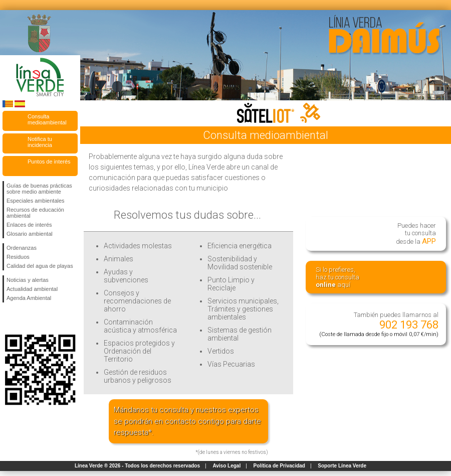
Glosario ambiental (30, 234)
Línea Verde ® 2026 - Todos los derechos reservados (137, 466)
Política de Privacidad (279, 466)
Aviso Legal (227, 466)
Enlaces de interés (29, 225)
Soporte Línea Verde (342, 466)
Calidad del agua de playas (40, 266)
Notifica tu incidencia (40, 142)
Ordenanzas (22, 248)
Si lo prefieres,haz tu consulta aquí (337, 277)
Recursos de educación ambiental (35, 213)
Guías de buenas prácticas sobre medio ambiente (39, 189)
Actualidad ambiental (32, 289)
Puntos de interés (49, 162)
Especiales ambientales (36, 201)
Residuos (18, 257)
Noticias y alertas (28, 280)
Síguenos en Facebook (9, 319)
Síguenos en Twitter (25, 319)
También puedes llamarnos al (379, 324)
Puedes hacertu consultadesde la (416, 234)
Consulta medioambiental (47, 119)
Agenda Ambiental (29, 298)
